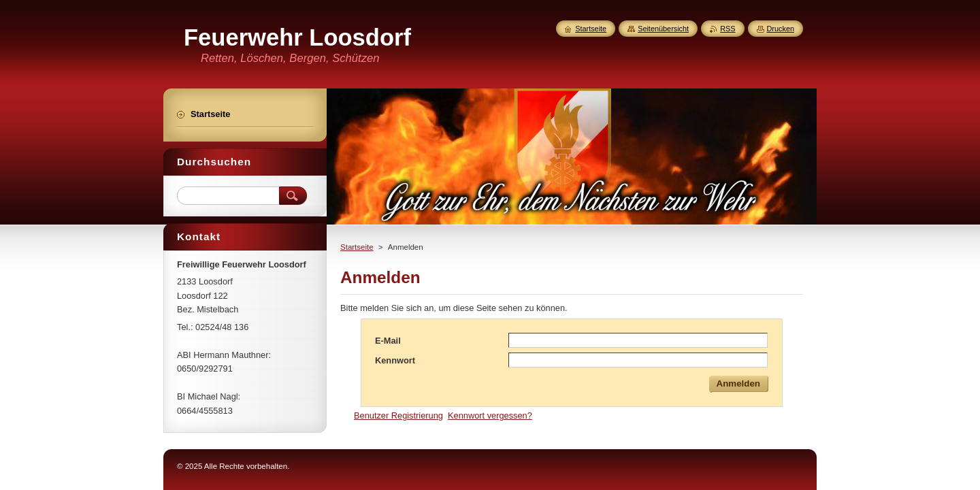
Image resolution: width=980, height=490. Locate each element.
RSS (728, 29)
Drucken (781, 29)
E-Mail (388, 341)
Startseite (357, 247)
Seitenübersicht (663, 29)
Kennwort (395, 360)
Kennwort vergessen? (490, 415)
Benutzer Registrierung (398, 415)
